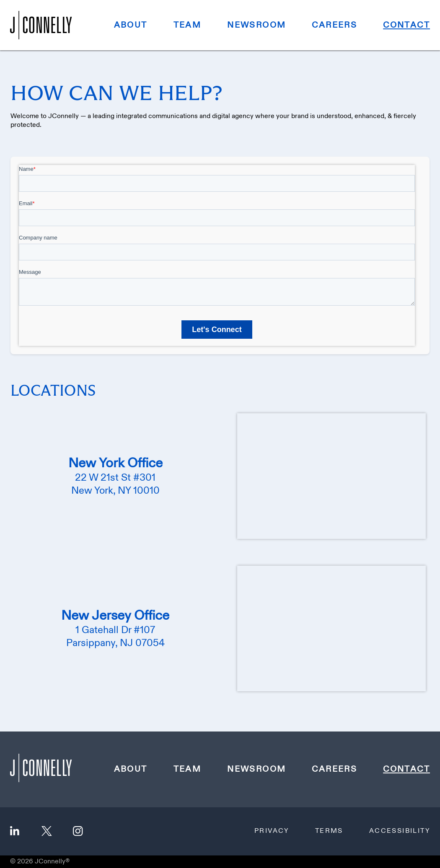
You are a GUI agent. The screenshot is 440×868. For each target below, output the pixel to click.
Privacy (272, 831)
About (131, 25)
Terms (329, 831)
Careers (334, 25)
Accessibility (400, 831)
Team (188, 25)
